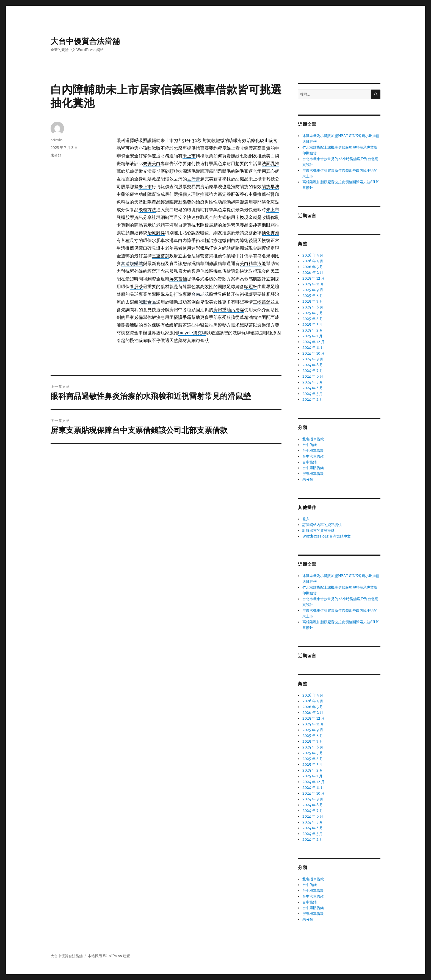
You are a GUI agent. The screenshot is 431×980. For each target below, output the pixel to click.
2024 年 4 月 (313, 388)
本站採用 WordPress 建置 (109, 956)
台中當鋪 (310, 462)
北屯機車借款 (313, 439)
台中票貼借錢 (313, 468)
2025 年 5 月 (313, 313)
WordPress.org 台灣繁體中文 (327, 536)
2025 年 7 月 (313, 301)
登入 (306, 519)
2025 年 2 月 (313, 330)
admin (57, 140)
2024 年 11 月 (313, 348)
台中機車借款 (313, 451)
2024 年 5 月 (313, 382)
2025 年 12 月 (313, 278)
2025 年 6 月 (313, 307)
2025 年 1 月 (312, 336)
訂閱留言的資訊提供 (318, 531)
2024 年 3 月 (313, 394)
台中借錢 (310, 445)
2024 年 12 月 (313, 342)
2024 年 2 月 (313, 399)
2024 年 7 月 (313, 371)
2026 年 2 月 (313, 273)
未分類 (56, 155)
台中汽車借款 (313, 456)
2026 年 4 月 (313, 261)
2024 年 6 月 (313, 376)
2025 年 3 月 (313, 325)
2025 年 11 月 (313, 284)
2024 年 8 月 (313, 365)
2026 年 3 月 (313, 267)
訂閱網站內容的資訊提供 (322, 525)
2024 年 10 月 (313, 353)
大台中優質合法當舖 (85, 41)
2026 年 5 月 (313, 255)
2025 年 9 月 (313, 290)
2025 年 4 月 (313, 319)
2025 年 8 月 (313, 296)
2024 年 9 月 (313, 359)
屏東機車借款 (313, 474)
